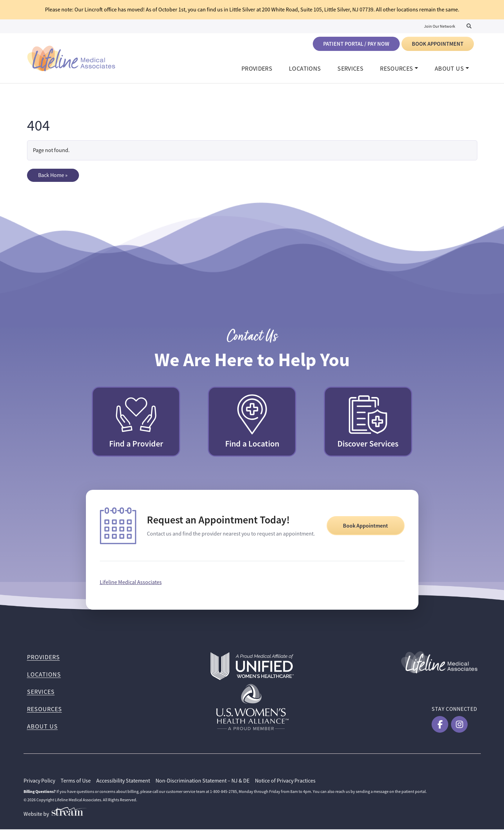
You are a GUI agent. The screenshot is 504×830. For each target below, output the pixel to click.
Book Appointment (438, 44)
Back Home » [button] (53, 176)
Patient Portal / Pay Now (356, 44)
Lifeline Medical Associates (131, 583)
